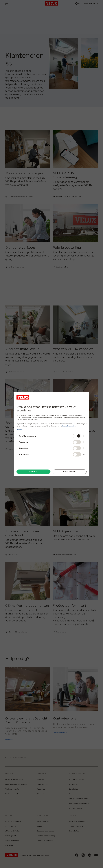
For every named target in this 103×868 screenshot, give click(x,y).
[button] (6, 758)
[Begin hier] (10, 739)
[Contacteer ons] (60, 732)
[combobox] (78, 3)
